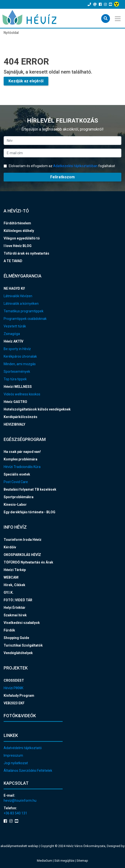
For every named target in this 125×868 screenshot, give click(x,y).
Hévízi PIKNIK (13, 688)
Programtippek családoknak (25, 319)
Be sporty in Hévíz (17, 349)
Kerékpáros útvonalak (20, 356)
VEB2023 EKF (14, 703)
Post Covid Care (16, 482)
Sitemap (82, 861)
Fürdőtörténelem (17, 223)
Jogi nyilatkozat (16, 763)
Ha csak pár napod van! (22, 452)
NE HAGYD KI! (14, 288)
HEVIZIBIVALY (14, 424)
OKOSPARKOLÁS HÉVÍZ (22, 555)
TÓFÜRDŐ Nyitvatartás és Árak (28, 562)
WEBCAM (11, 577)
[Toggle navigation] (118, 18)
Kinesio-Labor (15, 505)
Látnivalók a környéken (21, 304)
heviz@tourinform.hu (20, 801)
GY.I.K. (9, 592)
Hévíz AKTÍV (13, 341)
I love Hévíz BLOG (18, 246)
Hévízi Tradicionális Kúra (22, 467)
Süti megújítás (65, 861)
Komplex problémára (21, 459)
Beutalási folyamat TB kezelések (30, 489)
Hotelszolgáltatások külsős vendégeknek (37, 409)
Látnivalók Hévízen (18, 296)
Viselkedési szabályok (22, 623)
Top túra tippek (15, 379)
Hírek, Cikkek (14, 585)
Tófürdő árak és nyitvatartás (26, 253)
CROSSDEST (14, 680)
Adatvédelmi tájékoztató (23, 748)
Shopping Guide (16, 638)
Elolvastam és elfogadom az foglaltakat (59, 166)
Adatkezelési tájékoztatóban (75, 166)
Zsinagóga (12, 334)
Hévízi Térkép (15, 570)
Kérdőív (10, 547)
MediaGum (45, 861)
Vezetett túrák (15, 326)
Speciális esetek (17, 474)
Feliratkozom (62, 177)
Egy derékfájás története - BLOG (29, 512)
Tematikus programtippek (24, 311)
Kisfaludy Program (19, 696)
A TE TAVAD (13, 261)
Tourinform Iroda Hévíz (23, 540)
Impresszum (13, 755)
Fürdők (9, 630)
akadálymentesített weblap (19, 846)
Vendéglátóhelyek (18, 653)
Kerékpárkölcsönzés (21, 417)
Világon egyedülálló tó (22, 238)
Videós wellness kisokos (22, 394)
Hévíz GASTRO (15, 402)
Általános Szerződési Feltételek (28, 771)
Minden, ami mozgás (20, 364)
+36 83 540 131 (15, 813)
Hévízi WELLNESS (18, 387)
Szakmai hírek (15, 615)
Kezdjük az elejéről (26, 81)
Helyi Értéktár (15, 608)
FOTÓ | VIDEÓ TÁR (18, 600)
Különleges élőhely (19, 231)
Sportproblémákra (19, 497)
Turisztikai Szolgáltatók (23, 645)
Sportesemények (17, 372)
